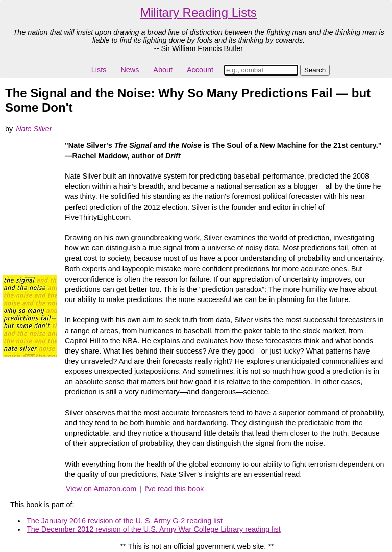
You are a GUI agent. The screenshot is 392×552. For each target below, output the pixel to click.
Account (200, 70)
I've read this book (174, 489)
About (163, 70)
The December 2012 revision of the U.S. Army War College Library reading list (154, 529)
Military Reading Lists (199, 12)
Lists (99, 70)
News (130, 70)
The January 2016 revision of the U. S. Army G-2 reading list (125, 521)
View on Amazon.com (101, 489)
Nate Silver (34, 129)
